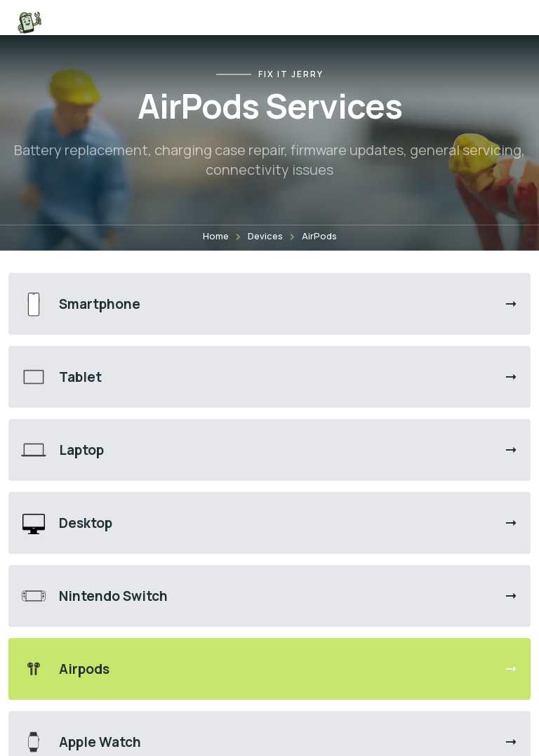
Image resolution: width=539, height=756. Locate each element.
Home (216, 236)
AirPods (319, 236)
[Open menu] (510, 22)
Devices (265, 236)
